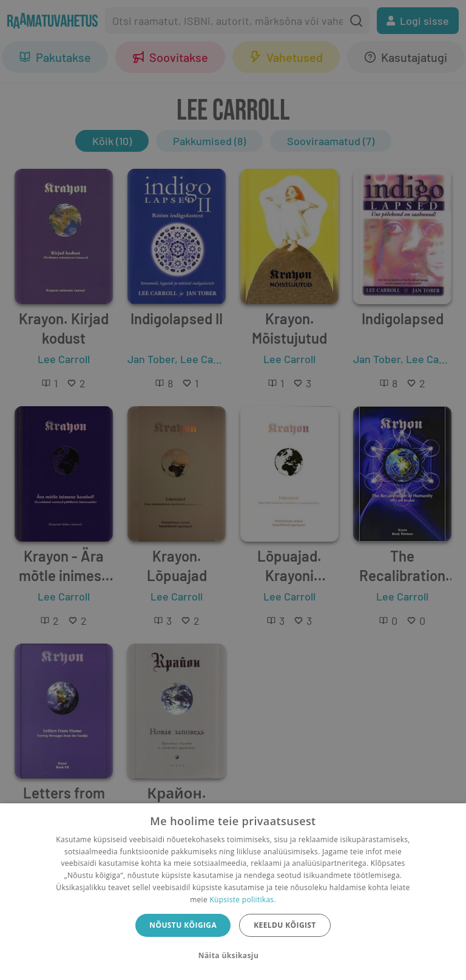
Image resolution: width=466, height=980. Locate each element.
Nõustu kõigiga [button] (183, 925)
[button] (233, 956)
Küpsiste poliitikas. (242, 900)
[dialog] (233, 892)
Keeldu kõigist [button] (285, 925)
